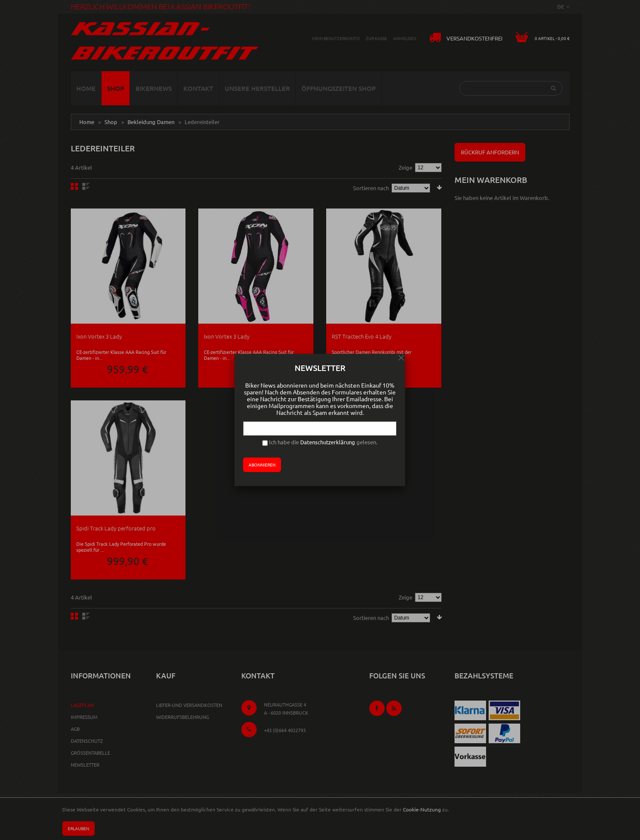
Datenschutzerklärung (328, 442)
